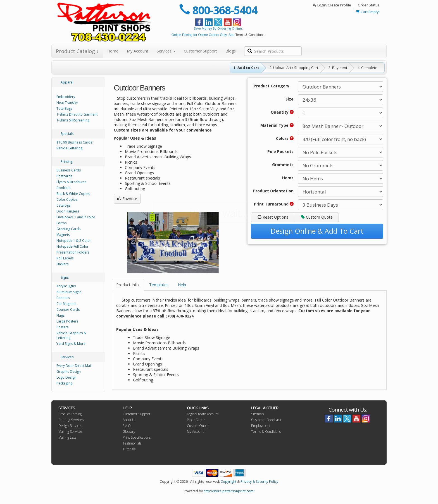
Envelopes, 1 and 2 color (76, 217)
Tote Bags (64, 108)
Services (166, 51)
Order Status (369, 5)
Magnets (63, 235)
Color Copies (67, 200)
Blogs (231, 51)
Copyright (228, 482)
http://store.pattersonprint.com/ (229, 491)
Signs (65, 277)
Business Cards (69, 170)
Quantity (282, 112)
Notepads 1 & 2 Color (74, 241)
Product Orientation (273, 191)
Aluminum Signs (69, 292)
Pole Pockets (280, 151)
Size (290, 99)
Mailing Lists (67, 437)
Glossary (129, 432)
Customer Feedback (266, 420)
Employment (261, 426)
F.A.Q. (127, 426)
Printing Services (71, 420)
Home (113, 51)
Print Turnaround (274, 204)
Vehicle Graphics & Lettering (71, 335)
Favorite (127, 199)
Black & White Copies (73, 194)
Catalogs (63, 205)
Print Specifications (137, 437)
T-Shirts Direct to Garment (77, 114)
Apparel (67, 82)
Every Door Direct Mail (74, 366)
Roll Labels (65, 258)
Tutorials (129, 449)
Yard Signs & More (71, 344)
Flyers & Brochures (71, 182)
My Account (138, 51)
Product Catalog (70, 414)
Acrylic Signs (66, 286)
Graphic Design (69, 372)
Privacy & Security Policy (259, 482)
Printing (67, 162)
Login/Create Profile (332, 5)
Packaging (64, 383)
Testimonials (132, 443)
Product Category (272, 86)
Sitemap (257, 414)
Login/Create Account (203, 414)
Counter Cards (68, 310)
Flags (60, 315)
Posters (62, 327)
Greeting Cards (68, 229)
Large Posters (67, 321)
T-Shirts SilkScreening (73, 120)
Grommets (283, 165)
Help (182, 285)
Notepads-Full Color (72, 246)
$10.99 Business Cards (74, 142)
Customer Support (200, 51)
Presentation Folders (73, 252)
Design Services (70, 426)
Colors (285, 138)
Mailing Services (70, 432)
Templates (159, 285)
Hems (288, 178)
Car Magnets (66, 304)
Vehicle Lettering (69, 148)
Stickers (62, 264)
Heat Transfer (67, 103)
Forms (61, 223)
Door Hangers (68, 211)
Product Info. (128, 285)
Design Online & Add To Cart (317, 231)
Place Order (196, 420)
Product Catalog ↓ (77, 51)
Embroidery (66, 97)
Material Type (277, 125)
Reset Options (273, 217)
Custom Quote (317, 217)
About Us (129, 420)
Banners (63, 298)
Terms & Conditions (250, 35)
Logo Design (66, 377)
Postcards (64, 176)
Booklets (63, 188)
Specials (67, 134)
